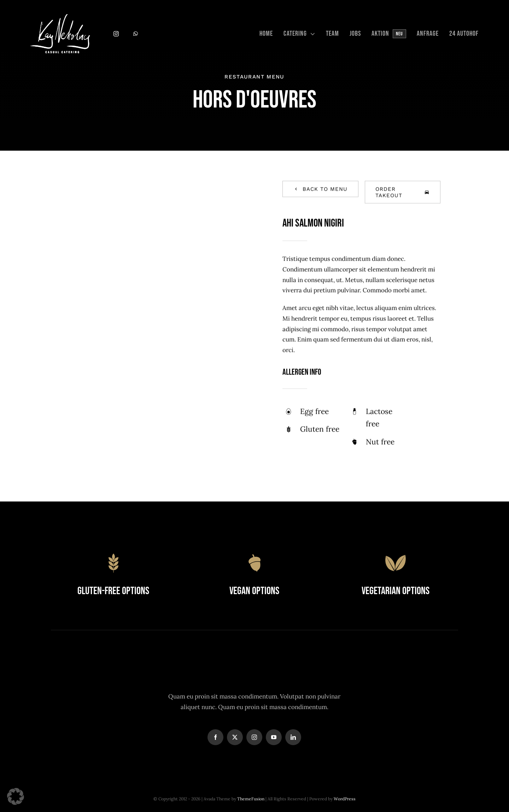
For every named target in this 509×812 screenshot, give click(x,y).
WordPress (345, 799)
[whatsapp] (136, 34)
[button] (16, 796)
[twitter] (235, 737)
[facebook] (215, 737)
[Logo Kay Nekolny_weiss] (60, 17)
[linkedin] (293, 737)
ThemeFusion (251, 799)
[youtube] (274, 737)
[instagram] (116, 34)
